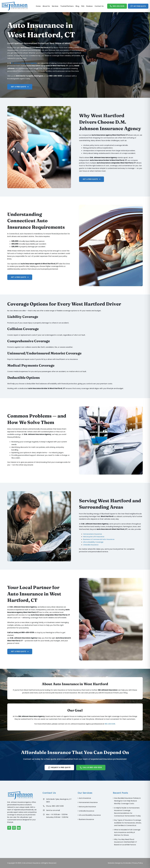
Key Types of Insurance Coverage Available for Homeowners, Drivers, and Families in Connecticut (128, 823)
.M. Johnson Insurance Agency (24, 63)
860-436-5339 (118, 6)
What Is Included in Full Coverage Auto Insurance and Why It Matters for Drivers (127, 832)
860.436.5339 (110, 725)
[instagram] (14, 828)
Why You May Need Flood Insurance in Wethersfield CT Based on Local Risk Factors (126, 842)
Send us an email (53, 810)
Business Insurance (86, 819)
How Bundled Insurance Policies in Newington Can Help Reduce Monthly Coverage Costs (127, 801)
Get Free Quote (140, 6)
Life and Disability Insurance (90, 815)
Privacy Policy (137, 863)
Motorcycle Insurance (87, 807)
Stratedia (127, 863)
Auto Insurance (85, 798)
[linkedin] (19, 828)
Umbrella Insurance (87, 811)
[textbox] (40, 447)
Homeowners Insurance (88, 802)
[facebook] (9, 828)
